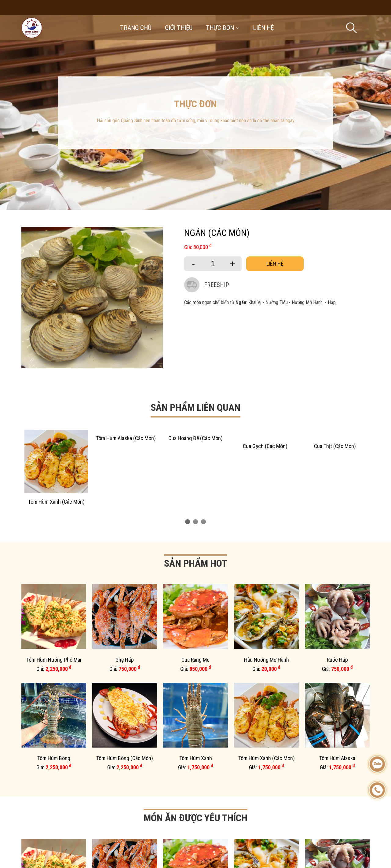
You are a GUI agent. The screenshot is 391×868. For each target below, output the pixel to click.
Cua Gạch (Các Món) (265, 446)
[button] (188, 522)
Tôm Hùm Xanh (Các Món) (56, 502)
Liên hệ (263, 28)
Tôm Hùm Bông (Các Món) (125, 758)
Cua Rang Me (195, 660)
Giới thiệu (179, 28)
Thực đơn (223, 28)
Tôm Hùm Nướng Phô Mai (54, 660)
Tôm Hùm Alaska (337, 758)
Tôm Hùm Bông (54, 758)
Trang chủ (136, 28)
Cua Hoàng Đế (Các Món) (195, 438)
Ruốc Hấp (337, 660)
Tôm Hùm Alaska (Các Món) (126, 438)
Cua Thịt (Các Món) (335, 446)
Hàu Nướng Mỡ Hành (267, 660)
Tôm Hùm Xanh (196, 758)
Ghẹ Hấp (125, 660)
